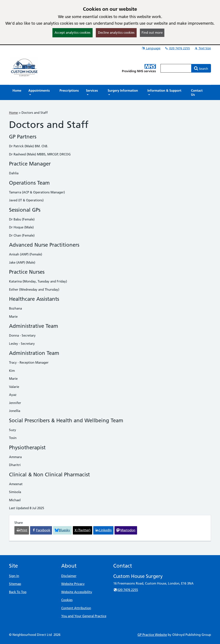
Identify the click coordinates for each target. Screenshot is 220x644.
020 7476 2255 (177, 48)
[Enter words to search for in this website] (176, 68)
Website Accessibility (77, 592)
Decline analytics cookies (116, 33)
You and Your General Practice (84, 616)
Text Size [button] (202, 48)
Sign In (14, 576)
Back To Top (18, 592)
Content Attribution (76, 608)
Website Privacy (73, 584)
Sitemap (15, 584)
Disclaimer (69, 576)
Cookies (67, 600)
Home (13, 113)
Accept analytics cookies (73, 33)
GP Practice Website (152, 635)
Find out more (152, 33)
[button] (40, 93)
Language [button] (151, 48)
